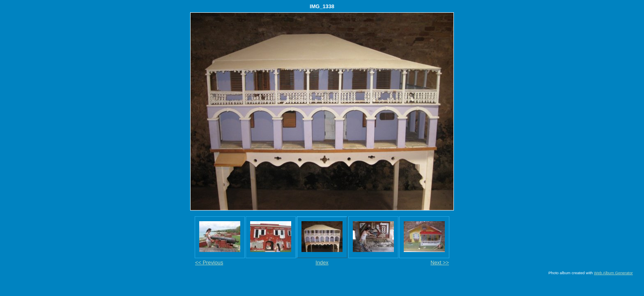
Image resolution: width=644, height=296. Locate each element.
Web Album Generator (613, 273)
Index (322, 262)
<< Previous (209, 262)
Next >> (440, 262)
